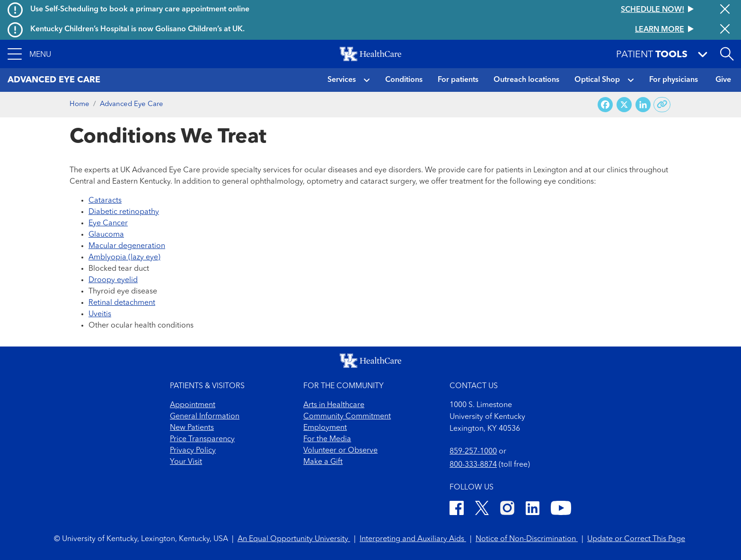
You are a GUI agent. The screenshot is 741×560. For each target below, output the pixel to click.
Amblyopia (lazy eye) (124, 258)
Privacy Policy (193, 451)
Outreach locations (526, 80)
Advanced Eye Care (132, 104)
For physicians (674, 80)
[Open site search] (727, 54)
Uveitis (100, 314)
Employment (325, 428)
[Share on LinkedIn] (643, 105)
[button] (29, 54)
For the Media (327, 439)
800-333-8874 (473, 465)
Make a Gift (323, 462)
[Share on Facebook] (605, 105)
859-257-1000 (473, 452)
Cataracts (105, 201)
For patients (458, 80)
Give (723, 80)
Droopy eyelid (113, 280)
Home (79, 104)
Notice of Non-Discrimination (527, 539)
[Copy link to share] (662, 105)
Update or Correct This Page (636, 539)
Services (342, 80)
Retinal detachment (122, 303)
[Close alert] (725, 10)
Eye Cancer (108, 223)
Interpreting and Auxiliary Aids (413, 539)
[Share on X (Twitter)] (624, 105)
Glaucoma (106, 235)
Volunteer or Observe (340, 451)
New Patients (192, 428)
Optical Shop (597, 80)
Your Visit (186, 462)
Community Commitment (347, 417)
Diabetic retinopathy (124, 212)
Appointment (193, 405)
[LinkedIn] (533, 510)
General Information (205, 417)
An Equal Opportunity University (294, 539)
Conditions (404, 80)
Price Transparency (202, 439)
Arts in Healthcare (334, 405)
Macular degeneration (127, 246)
